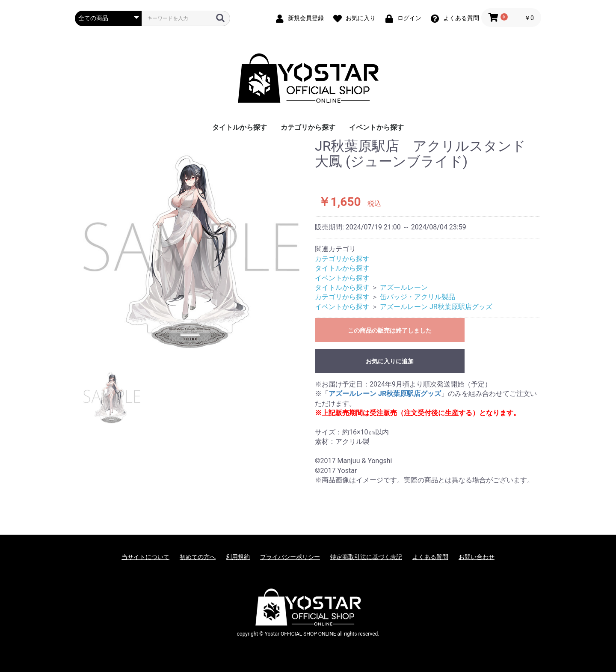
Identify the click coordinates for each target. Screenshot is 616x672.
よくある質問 (430, 557)
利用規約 (238, 557)
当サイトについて (145, 557)
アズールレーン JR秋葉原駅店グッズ (436, 307)
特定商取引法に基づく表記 (366, 557)
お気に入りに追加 (390, 361)
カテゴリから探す (308, 127)
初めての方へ (198, 557)
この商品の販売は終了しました (390, 330)
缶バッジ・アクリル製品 (418, 297)
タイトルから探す (240, 127)
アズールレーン (404, 287)
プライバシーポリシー (290, 557)
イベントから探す (376, 127)
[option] (191, 247)
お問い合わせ (477, 557)
